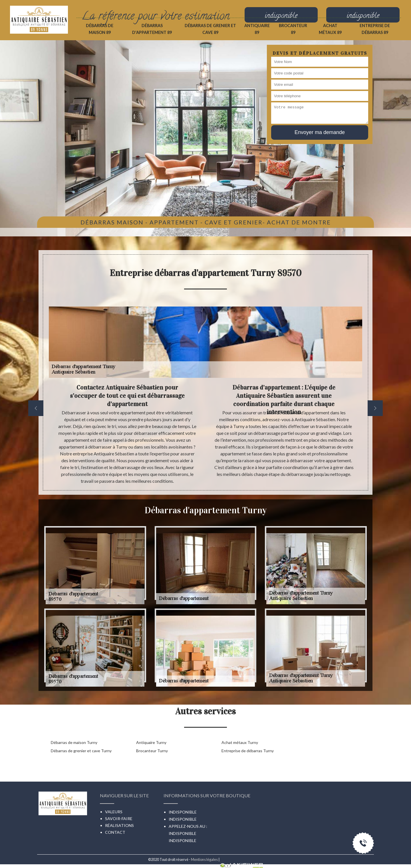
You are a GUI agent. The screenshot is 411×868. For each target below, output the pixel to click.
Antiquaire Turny (151, 742)
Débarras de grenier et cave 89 (210, 29)
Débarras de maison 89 (100, 29)
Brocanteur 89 (293, 29)
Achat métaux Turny (240, 742)
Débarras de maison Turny (74, 742)
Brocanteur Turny (152, 751)
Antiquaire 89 (257, 29)
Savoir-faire (119, 819)
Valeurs (114, 812)
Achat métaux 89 (330, 29)
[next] (375, 408)
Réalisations (119, 825)
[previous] (36, 408)
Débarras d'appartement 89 (152, 29)
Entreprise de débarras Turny (248, 751)
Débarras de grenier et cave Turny (81, 751)
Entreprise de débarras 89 (375, 29)
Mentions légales (204, 859)
